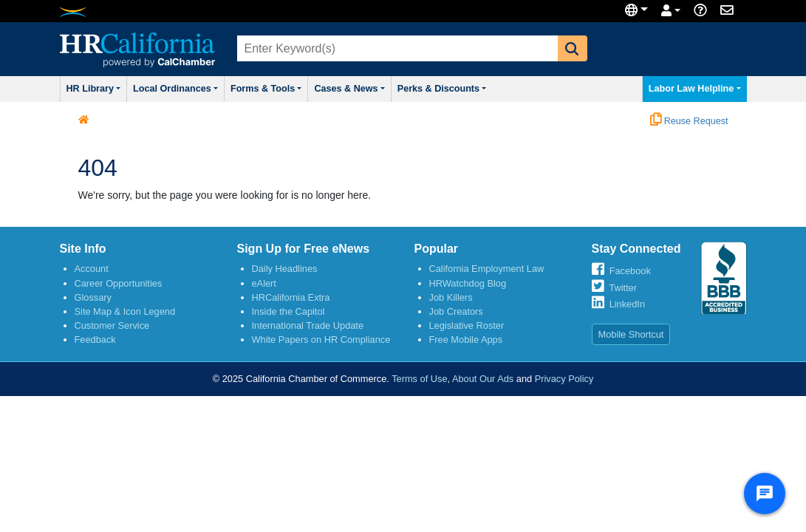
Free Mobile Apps (466, 342)
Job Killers (451, 300)
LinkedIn (627, 307)
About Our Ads (483, 382)
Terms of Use (419, 382)
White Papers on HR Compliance (321, 342)
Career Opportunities (119, 286)
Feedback (95, 342)
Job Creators (456, 314)
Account (92, 272)
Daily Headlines (285, 272)
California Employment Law (487, 272)
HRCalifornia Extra (291, 300)
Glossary (93, 300)
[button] (573, 48)
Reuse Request (689, 124)
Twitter (623, 291)
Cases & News (385, 90)
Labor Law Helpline (690, 90)
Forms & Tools (292, 90)
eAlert (264, 286)
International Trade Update (308, 328)
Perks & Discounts (489, 90)
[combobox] (396, 48)
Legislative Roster (467, 328)
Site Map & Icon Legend (125, 314)
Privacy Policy (564, 382)
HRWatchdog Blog (468, 286)
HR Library (99, 90)
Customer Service (112, 328)
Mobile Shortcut (631, 337)
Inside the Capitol (288, 314)
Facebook (630, 274)
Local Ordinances (191, 90)
